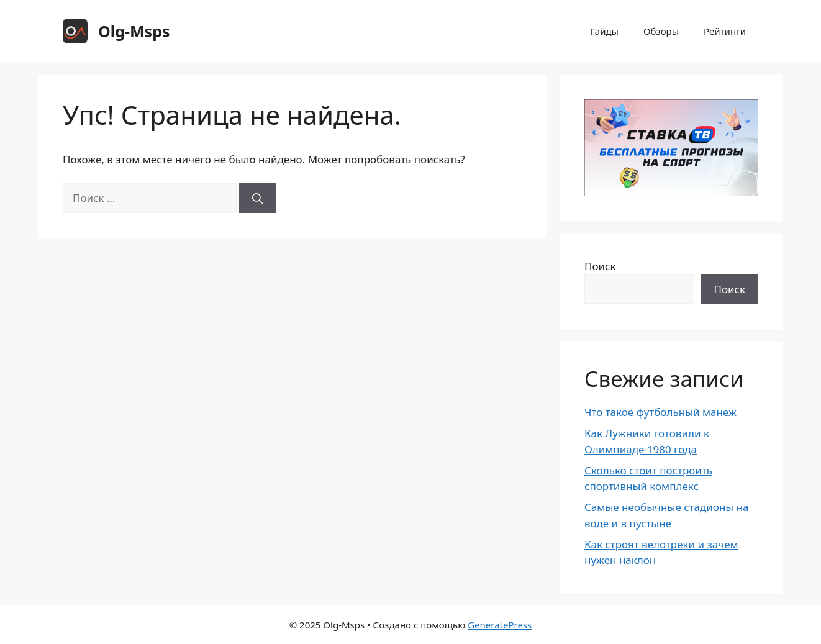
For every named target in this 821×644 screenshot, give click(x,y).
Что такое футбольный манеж (660, 412)
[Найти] (257, 198)
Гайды (605, 31)
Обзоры (661, 31)
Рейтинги (725, 31)
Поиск (600, 266)
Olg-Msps (134, 31)
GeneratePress (500, 625)
